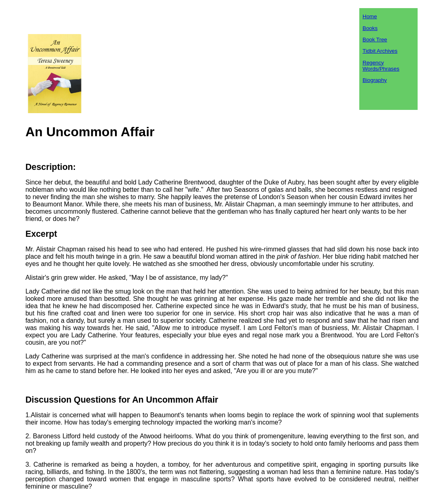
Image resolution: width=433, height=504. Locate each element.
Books (370, 28)
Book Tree (375, 40)
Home (370, 16)
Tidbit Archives (380, 51)
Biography (375, 80)
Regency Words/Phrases (381, 66)
